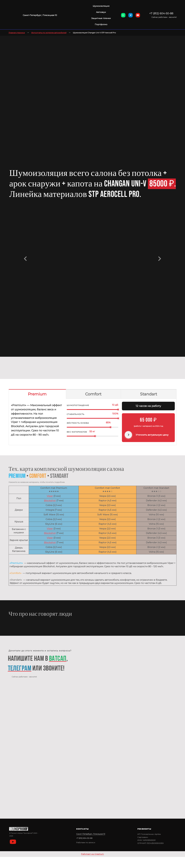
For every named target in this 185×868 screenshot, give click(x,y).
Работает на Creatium (92, 854)
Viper (50, 496)
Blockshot (50, 501)
